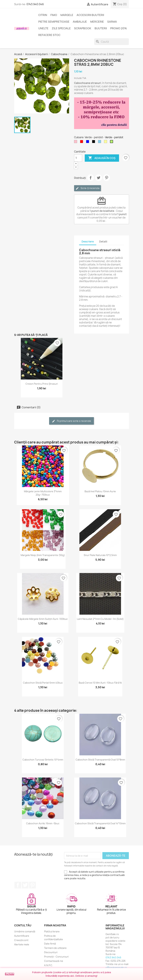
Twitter (25, 885)
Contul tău (23, 925)
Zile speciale (61, 28)
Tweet (99, 178)
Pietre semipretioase (54, 22)
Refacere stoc (49, 35)
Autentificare (22, 936)
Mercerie (97, 22)
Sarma (112, 22)
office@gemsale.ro (116, 967)
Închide (10, 974)
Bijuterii (101, 28)
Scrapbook (83, 28)
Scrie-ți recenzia (87, 188)
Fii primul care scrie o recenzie (71, 421)
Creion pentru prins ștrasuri (42, 384)
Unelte (43, 28)
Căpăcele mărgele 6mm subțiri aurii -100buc (43, 619)
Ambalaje (80, 22)
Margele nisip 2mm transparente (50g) (43, 555)
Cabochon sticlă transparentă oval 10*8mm (100, 760)
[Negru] (94, 142)
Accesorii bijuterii (90, 15)
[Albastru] (88, 142)
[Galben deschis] (106, 142)
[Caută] (112, 42)
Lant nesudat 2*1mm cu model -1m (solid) (100, 619)
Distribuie (91, 178)
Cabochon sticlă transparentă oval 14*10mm (100, 823)
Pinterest (107, 178)
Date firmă (50, 944)
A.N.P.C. (48, 965)
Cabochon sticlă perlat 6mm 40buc (43, 683)
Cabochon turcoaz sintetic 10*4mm (43, 760)
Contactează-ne (54, 961)
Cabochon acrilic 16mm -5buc (43, 823)
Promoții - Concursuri (56, 957)
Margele (67, 15)
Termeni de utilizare (55, 948)
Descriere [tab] (88, 242)
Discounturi (51, 952)
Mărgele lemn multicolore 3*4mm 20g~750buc (43, 493)
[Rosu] (82, 142)
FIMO (54, 15)
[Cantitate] (78, 158)
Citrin (43, 15)
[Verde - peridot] (112, 142)
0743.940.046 (35, 4)
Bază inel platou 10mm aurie (100, 491)
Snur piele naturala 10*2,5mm (100, 555)
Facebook (18, 885)
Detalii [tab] (103, 242)
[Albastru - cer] (100, 142)
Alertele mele (22, 944)
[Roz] (76, 142)
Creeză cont (21, 940)
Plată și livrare (52, 931)
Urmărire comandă (25, 931)
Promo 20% (119, 28)
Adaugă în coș (102, 158)
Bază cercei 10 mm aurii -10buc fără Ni (100, 683)
